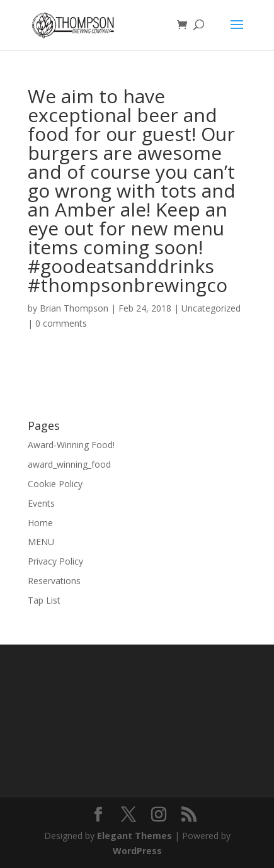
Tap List (44, 600)
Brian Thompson (74, 308)
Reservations (54, 581)
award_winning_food (69, 464)
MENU (41, 542)
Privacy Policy (55, 561)
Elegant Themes (134, 836)
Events (41, 503)
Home (40, 523)
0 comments (61, 323)
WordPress (137, 851)
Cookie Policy (55, 484)
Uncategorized (211, 308)
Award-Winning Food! (71, 445)
